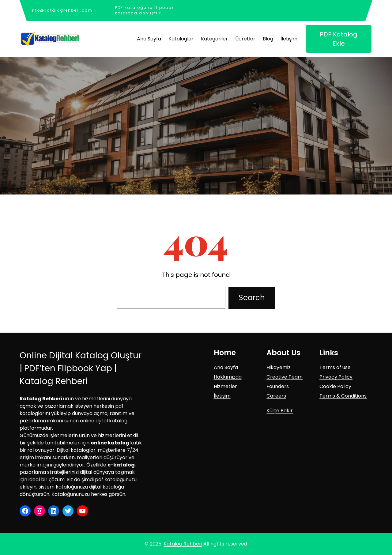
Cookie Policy (335, 386)
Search (252, 298)
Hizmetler (225, 386)
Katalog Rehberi (183, 544)
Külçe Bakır (280, 411)
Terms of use (335, 367)
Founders (278, 386)
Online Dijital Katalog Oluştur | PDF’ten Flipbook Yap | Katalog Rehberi (81, 368)
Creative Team (285, 377)
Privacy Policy (336, 377)
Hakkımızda (228, 377)
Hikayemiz (279, 367)
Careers (276, 396)
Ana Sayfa (226, 367)
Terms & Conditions (343, 396)
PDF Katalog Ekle (339, 39)
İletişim (222, 396)
